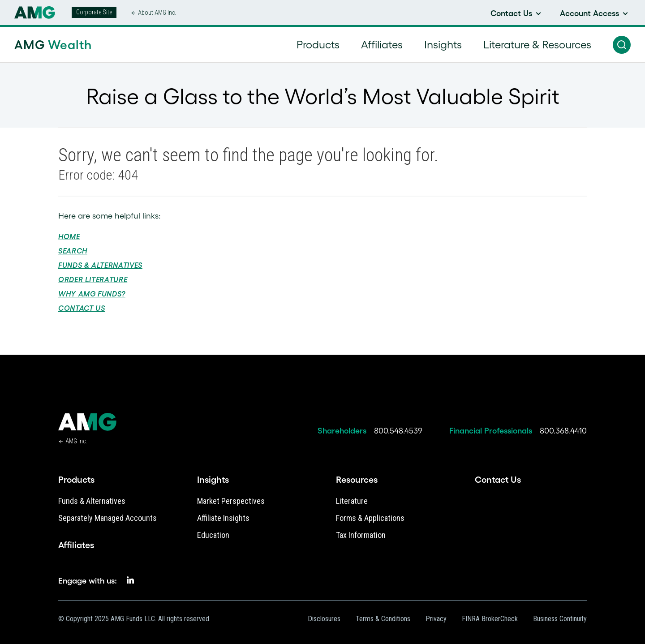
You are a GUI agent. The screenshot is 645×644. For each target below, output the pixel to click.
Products (76, 480)
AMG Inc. (76, 441)
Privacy (436, 619)
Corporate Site (94, 12)
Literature (352, 501)
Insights (213, 480)
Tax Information (361, 535)
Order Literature (93, 279)
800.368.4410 (563, 431)
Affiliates (76, 545)
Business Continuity (560, 619)
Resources (357, 480)
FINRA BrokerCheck (490, 619)
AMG (53, 45)
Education (213, 535)
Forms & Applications (370, 518)
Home (69, 236)
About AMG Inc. (157, 13)
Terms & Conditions (383, 619)
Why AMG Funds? (92, 294)
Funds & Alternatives (100, 265)
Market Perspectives (231, 501)
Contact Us (82, 308)
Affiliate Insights (223, 518)
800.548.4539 (398, 431)
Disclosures (324, 619)
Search (73, 251)
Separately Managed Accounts (107, 518)
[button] (622, 45)
